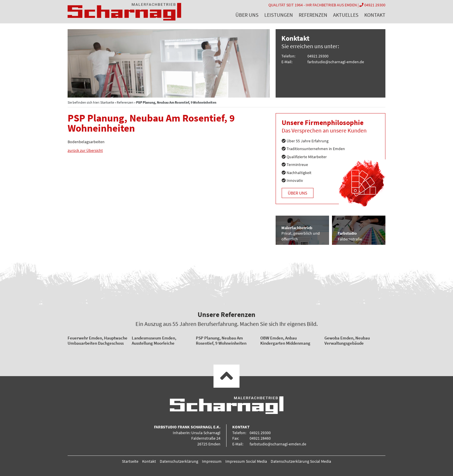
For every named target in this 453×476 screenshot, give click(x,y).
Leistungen (279, 15)
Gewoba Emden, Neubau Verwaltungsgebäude (347, 340)
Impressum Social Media (246, 461)
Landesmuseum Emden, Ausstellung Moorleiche (154, 340)
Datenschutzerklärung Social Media (301, 461)
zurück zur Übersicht (85, 150)
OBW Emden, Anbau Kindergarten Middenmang (285, 340)
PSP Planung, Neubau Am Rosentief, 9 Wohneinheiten (221, 340)
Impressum (212, 461)
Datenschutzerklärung (179, 461)
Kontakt (375, 15)
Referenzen (313, 15)
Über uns (247, 15)
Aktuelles (346, 15)
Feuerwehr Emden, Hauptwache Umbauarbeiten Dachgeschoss (98, 340)
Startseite (107, 102)
